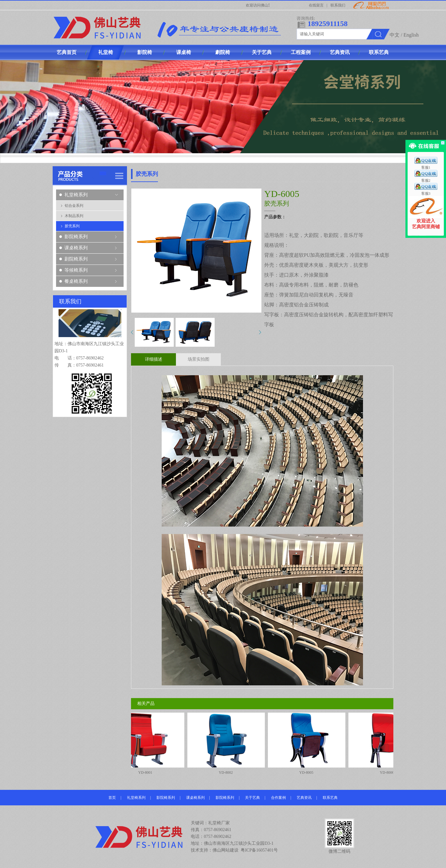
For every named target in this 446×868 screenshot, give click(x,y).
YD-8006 (389, 743)
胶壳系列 (72, 226)
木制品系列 (74, 216)
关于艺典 (252, 798)
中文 (395, 35)
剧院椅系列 (76, 259)
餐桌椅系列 (76, 281)
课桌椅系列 (76, 248)
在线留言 (316, 5)
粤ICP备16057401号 (259, 850)
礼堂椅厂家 (219, 823)
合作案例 (278, 798)
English (411, 35)
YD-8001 (148, 743)
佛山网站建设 (225, 850)
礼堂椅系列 (76, 195)
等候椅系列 (76, 270)
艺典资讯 (304, 798)
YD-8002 (228, 743)
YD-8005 (309, 743)
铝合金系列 (74, 206)
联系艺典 (330, 798)
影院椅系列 (76, 237)
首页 (112, 798)
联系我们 (338, 5)
